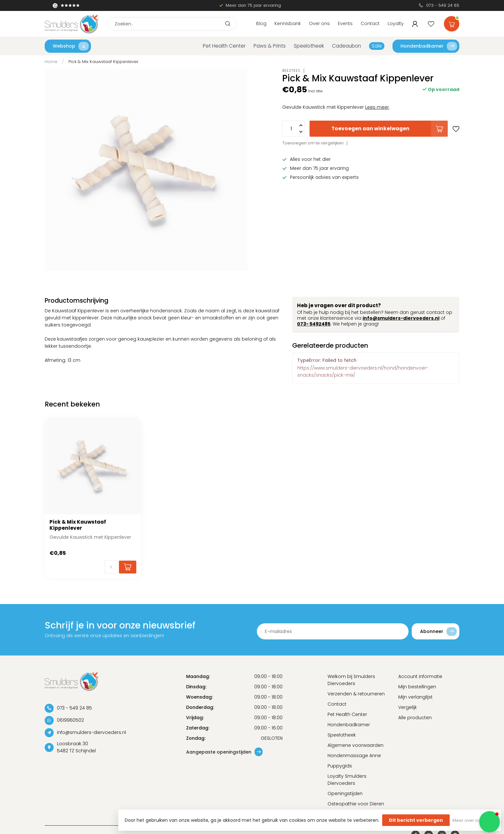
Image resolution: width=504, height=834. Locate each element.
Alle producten (415, 718)
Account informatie (420, 676)
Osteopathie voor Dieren (356, 804)
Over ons (319, 23)
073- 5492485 (314, 324)
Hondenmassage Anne (354, 756)
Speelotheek (309, 46)
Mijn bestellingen (417, 687)
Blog (261, 23)
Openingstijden (345, 793)
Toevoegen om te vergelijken (313, 143)
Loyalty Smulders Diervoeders (347, 780)
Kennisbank (288, 23)
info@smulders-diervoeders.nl (401, 318)
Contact (370, 23)
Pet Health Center (224, 46)
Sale (377, 46)
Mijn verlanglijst (415, 697)
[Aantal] (111, 567)
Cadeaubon (346, 46)
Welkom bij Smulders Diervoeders (351, 680)
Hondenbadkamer (429, 46)
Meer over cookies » (473, 820)
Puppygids (340, 766)
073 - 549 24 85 (443, 5)
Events (345, 23)
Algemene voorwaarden (355, 745)
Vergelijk (408, 707)
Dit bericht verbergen (416, 820)
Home (51, 62)
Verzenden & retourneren (356, 694)
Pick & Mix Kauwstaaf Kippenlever (104, 62)
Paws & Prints (270, 46)
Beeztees (291, 71)
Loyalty (396, 23)
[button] (490, 822)
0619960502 (70, 720)
